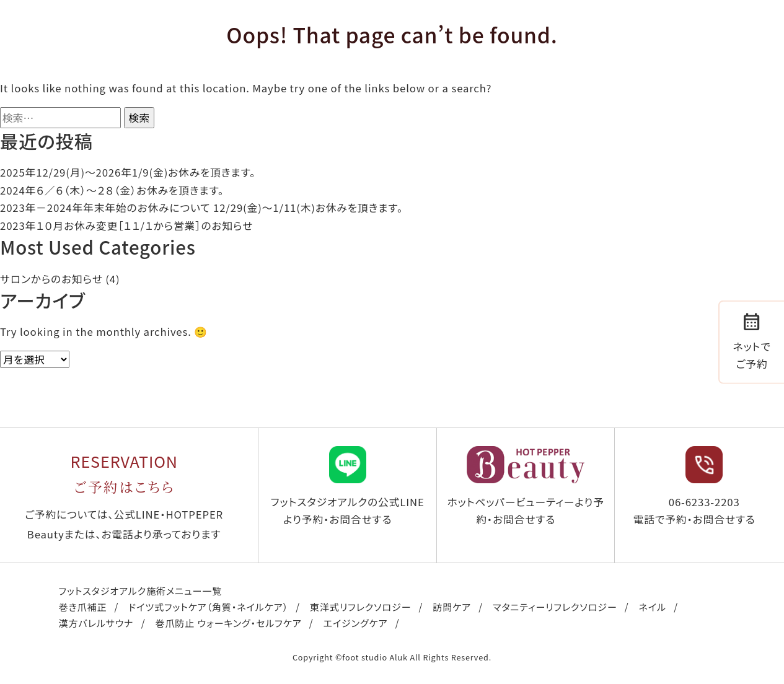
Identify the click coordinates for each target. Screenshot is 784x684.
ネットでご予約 (752, 340)
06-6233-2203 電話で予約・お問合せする (694, 487)
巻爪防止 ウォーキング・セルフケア (228, 623)
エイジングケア (356, 623)
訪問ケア (452, 607)
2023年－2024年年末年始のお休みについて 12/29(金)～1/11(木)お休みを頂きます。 (201, 208)
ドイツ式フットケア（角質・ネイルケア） (208, 607)
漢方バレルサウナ (96, 623)
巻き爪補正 (83, 607)
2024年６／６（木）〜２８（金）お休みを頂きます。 (112, 190)
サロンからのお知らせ (51, 279)
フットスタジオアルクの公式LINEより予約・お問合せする (348, 487)
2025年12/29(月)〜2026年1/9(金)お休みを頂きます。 (128, 172)
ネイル (653, 607)
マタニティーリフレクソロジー (555, 607)
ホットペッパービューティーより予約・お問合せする (525, 487)
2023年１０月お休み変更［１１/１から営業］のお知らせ (126, 226)
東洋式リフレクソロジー (360, 607)
